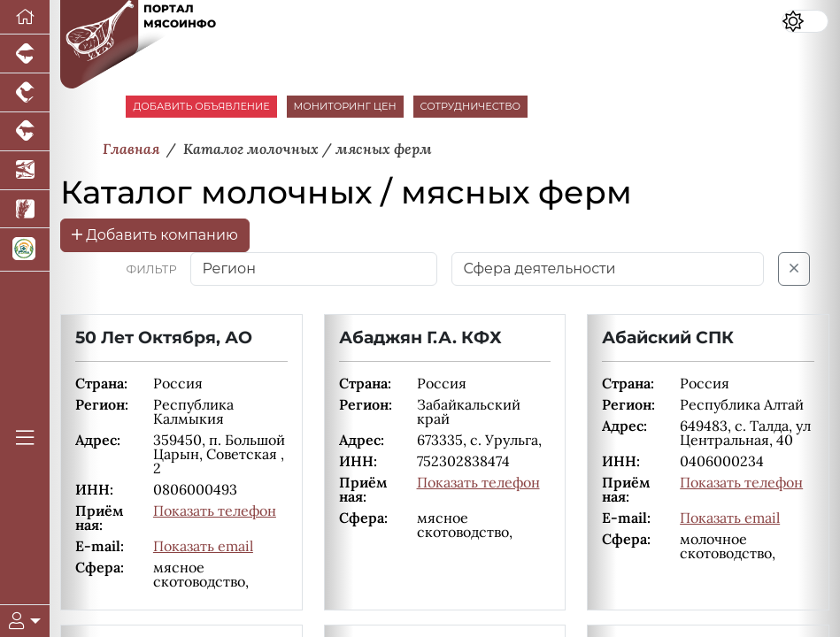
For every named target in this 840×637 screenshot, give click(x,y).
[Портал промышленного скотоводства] (25, 132)
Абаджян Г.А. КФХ (420, 337)
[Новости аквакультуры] (25, 171)
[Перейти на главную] (25, 17)
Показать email (203, 546)
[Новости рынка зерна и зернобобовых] (25, 210)
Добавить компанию (155, 235)
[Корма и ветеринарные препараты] (25, 250)
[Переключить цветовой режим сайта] (805, 21)
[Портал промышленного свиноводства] (25, 54)
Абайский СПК (668, 337)
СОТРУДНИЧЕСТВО (471, 106)
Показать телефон (215, 510)
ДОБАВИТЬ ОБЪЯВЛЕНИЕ (201, 106)
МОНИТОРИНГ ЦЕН (345, 106)
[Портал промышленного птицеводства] (25, 93)
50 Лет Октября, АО (164, 337)
